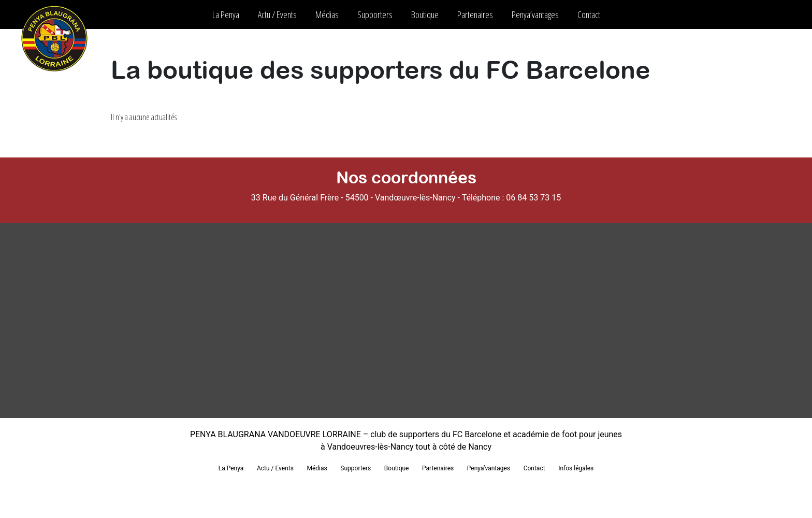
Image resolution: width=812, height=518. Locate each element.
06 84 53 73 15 (533, 198)
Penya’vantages (535, 15)
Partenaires (475, 15)
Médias (327, 15)
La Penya (226, 15)
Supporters (375, 15)
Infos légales (576, 468)
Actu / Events (277, 15)
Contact (589, 15)
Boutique (425, 15)
